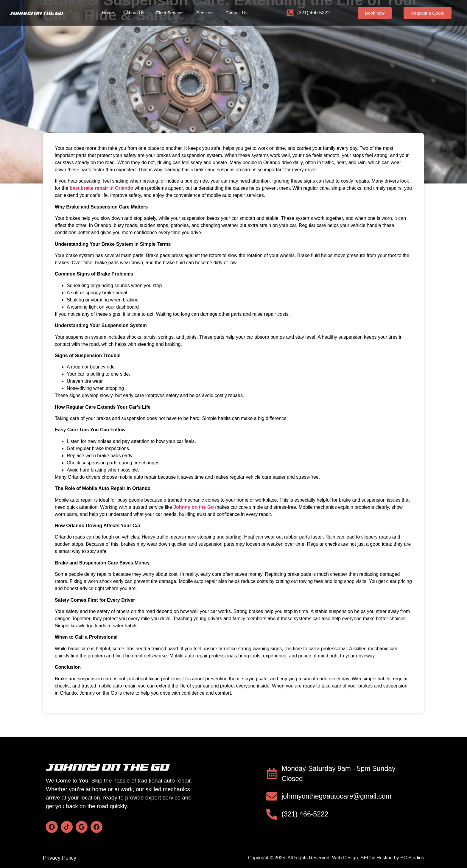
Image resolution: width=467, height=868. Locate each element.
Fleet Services (170, 13)
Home (108, 13)
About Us (135, 13)
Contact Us (236, 13)
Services (205, 13)
